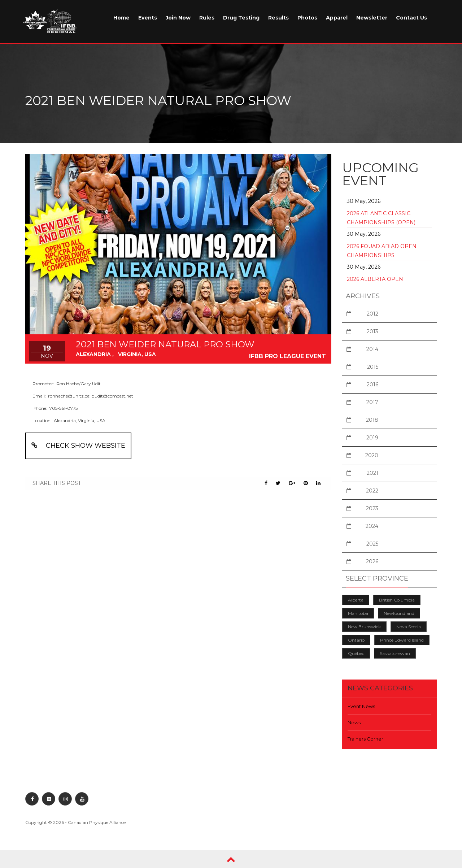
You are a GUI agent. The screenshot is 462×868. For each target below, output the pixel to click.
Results (278, 18)
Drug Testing (241, 18)
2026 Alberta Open (375, 279)
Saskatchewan (395, 653)
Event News (361, 706)
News (354, 722)
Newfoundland (399, 613)
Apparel (337, 18)
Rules (207, 18)
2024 (372, 526)
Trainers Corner (365, 739)
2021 (372, 473)
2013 (372, 331)
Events (148, 18)
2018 (372, 420)
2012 (372, 314)
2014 (372, 349)
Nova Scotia (409, 627)
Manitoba (358, 613)
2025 (372, 544)
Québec (356, 653)
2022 (372, 491)
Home (121, 18)
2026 (372, 561)
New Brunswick (364, 627)
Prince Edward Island (402, 640)
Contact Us (411, 18)
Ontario (356, 640)
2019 (372, 438)
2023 (372, 508)
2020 (372, 455)
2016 (372, 385)
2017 (372, 402)
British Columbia (397, 600)
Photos (307, 18)
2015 (373, 367)
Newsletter (372, 18)
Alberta (356, 600)
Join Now (178, 18)
